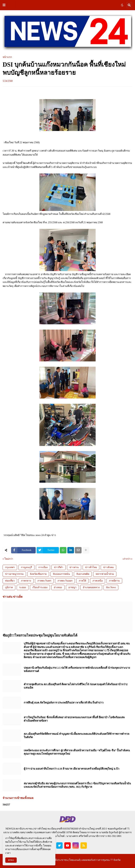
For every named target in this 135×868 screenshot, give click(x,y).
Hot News (111, 587)
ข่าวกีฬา (59, 567)
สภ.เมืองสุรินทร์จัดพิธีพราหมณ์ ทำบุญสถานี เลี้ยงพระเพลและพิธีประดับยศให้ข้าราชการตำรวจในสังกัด (77, 736)
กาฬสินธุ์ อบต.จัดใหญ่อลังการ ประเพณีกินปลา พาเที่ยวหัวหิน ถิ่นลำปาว (64, 703)
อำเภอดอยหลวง (91, 587)
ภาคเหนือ (98, 581)
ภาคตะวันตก (44, 581)
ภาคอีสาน (114, 581)
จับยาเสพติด (83, 574)
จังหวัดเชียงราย (38, 574)
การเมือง (43, 567)
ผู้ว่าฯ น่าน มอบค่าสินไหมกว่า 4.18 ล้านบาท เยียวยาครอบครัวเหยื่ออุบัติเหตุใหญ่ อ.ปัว (71, 769)
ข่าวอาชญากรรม (14, 574)
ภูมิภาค (9, 587)
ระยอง (23, 587)
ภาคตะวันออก (65, 581)
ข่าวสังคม (108, 567)
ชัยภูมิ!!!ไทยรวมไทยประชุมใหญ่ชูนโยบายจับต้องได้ (40, 635)
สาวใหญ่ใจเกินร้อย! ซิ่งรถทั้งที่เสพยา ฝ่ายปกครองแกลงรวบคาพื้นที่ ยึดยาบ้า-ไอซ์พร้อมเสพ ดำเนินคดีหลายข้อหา (74, 719)
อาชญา (72, 587)
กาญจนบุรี (26, 567)
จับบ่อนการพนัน (61, 574)
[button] (4, 5)
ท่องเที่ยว (10, 581)
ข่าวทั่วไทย (91, 567)
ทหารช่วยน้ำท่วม (105, 574)
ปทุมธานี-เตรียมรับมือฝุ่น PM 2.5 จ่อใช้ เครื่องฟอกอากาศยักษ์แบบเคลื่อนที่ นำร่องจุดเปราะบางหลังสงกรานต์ (77, 670)
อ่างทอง (58, 587)
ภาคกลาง (26, 581)
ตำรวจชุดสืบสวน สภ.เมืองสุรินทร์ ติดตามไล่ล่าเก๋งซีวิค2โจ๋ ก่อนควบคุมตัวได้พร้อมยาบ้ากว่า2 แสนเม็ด (76, 686)
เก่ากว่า (127, 559)
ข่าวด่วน (74, 567)
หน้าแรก (7, 57)
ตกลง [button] (11, 860)
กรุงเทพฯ (10, 567)
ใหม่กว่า (9, 559)
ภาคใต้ (82, 581)
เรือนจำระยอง (40, 587)
